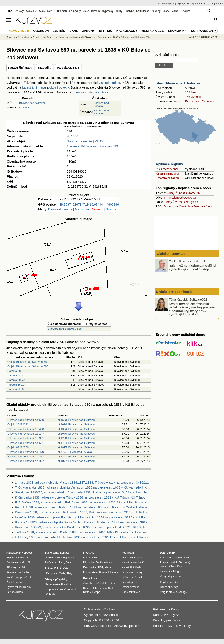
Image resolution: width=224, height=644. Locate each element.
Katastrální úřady (131, 567)
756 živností (193, 97)
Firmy (171, 193)
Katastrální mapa (20, 68)
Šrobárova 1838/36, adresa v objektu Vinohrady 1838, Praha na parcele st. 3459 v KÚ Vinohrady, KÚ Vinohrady (83, 492)
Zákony (156, 11)
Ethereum (114, 572)
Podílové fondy (104, 563)
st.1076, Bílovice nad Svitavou (76, 434)
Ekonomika (177, 31)
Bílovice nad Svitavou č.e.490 (26, 429)
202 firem (191, 92)
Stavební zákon (130, 587)
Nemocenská (52, 584)
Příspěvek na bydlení (18, 572)
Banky (49, 553)
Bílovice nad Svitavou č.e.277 (26, 457)
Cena (171, 558)
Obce (167, 206)
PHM (94, 588)
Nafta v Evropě (92, 592)
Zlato (86, 11)
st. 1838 (24, 107)
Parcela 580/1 (16, 375)
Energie (129, 11)
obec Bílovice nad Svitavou (178, 83)
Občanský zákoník (132, 577)
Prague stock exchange (173, 592)
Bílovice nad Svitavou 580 (65, 329)
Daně (74, 31)
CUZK (99, 141)
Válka (175, 11)
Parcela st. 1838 (68, 68)
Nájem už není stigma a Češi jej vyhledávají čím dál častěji (193, 267)
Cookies (109, 609)
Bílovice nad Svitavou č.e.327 (26, 461)
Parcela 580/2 (16, 380)
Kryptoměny (90, 572)
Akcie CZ (31, 11)
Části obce (186, 206)
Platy (69, 573)
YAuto (190, 3)
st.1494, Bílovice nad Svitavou (76, 443)
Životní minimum (16, 582)
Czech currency (169, 587)
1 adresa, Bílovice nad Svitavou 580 (92, 146)
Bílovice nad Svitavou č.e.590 (26, 420)
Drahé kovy (90, 578)
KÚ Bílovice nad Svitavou (94, 37)
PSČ (141, 558)
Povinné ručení (15, 592)
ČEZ (95, 558)
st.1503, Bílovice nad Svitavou (76, 420)
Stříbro (112, 583)
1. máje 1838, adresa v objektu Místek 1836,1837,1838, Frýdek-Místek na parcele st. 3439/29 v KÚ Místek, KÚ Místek (83, 482)
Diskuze (185, 11)
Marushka (82, 209)
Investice (89, 553)
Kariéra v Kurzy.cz (166, 615)
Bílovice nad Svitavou (32, 103)
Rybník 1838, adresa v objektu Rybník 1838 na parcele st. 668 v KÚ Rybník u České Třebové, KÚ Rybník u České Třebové (83, 507)
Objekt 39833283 (18, 424)
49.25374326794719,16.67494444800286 (89, 204)
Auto (163, 558)
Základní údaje (109, 83)
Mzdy (108, 567)
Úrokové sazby (53, 558)
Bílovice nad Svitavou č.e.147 (26, 434)
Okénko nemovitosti (172, 254)
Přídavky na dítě (16, 567)
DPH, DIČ (105, 31)
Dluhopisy (89, 563)
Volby (163, 576)
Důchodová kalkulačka (19, 563)
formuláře (135, 592)
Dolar (69, 563)
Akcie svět (45, 11)
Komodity (75, 11)
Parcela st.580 (16, 389)
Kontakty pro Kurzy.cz (168, 620)
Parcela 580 (15, 371)
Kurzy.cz (11, 37)
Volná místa (61, 568)
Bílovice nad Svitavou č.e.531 (26, 443)
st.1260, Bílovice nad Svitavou (76, 438)
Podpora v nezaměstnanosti (61, 589)
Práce (166, 11)
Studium (220, 3)
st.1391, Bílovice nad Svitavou (76, 457)
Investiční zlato (99, 583)
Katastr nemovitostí (169, 173)
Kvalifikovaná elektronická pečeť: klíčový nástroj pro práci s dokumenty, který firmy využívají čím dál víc (193, 309)
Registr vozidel (168, 563)
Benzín (103, 588)
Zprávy (20, 11)
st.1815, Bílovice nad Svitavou (76, 447)
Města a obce (153, 31)
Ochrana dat (93, 609)
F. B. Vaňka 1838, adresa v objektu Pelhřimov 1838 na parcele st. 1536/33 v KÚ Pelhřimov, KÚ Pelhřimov (83, 502)
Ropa (86, 588)
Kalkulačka (143, 11)
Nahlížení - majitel (80, 141)
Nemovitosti (24, 37)
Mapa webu (174, 576)
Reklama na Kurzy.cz (168, 609)
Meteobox (200, 3)
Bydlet (210, 3)
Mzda (62, 573)
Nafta (111, 588)
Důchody (50, 594)
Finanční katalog (169, 571)
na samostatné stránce (92, 92)
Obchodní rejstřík (166, 3)
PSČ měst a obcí (167, 169)
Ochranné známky (206, 31)
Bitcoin (95, 11)
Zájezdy (181, 3)
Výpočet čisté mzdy (17, 558)
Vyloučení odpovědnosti (101, 615)
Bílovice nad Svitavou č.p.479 (26, 452)
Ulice (175, 206)
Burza (87, 558)
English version (169, 582)
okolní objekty (59, 87)
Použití (158, 626)
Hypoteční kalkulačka (18, 587)
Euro (61, 563)
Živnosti (180, 193)
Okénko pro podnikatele (174, 292)
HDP (101, 567)
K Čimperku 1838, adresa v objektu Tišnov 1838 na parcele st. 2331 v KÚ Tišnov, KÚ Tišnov (80, 497)
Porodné (66, 584)
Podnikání (128, 553)
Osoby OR (193, 193)
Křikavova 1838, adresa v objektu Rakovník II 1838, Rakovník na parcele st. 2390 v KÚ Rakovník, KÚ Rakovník (83, 512)
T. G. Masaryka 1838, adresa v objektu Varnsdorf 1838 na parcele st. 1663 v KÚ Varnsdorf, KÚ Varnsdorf (83, 487)
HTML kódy (183, 626)
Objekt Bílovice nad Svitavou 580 (28, 362)
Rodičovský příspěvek (19, 577)
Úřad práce (51, 573)
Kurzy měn (60, 11)
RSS (169, 626)
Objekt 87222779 (18, 447)
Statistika (45, 68)
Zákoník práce (130, 582)
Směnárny (51, 563)
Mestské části (203, 206)
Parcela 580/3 (16, 385)
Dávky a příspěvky (56, 579)
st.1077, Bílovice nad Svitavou (76, 461)
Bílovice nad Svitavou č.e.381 (26, 438)
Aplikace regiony (169, 164)
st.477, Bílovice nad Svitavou (76, 452)
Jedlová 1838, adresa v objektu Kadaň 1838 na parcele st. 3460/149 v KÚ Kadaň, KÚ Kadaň (81, 532)
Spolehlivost (182, 558)
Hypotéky (108, 11)
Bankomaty (62, 553)
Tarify (119, 11)
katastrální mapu (34, 87)
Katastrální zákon (167, 178)
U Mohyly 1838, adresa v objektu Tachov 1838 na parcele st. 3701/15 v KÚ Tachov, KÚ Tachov (82, 537)
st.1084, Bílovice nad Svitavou (76, 424)
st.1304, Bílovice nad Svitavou (76, 429)
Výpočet (27, 553)
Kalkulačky (127, 31)
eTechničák (176, 566)
